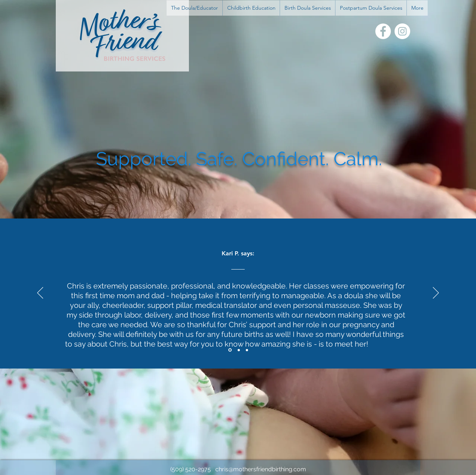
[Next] (436, 293)
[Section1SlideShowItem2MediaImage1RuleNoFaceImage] (239, 350)
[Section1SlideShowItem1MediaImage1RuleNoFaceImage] (230, 350)
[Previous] (40, 293)
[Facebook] (383, 31)
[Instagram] (402, 31)
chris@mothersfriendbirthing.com (261, 469)
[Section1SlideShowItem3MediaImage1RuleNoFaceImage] (247, 350)
